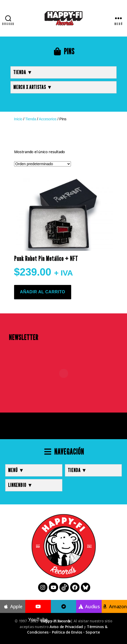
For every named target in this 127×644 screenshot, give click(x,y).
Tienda (31, 119)
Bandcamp (64, 613)
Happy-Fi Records (56, 621)
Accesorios (48, 119)
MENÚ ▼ (16, 470)
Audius (89, 606)
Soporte (93, 632)
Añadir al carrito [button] (43, 292)
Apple (13, 606)
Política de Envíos (67, 632)
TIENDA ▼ (23, 72)
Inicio (18, 119)
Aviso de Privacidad (66, 627)
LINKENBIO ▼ (20, 485)
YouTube (38, 613)
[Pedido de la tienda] (43, 164)
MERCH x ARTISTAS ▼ (33, 87)
